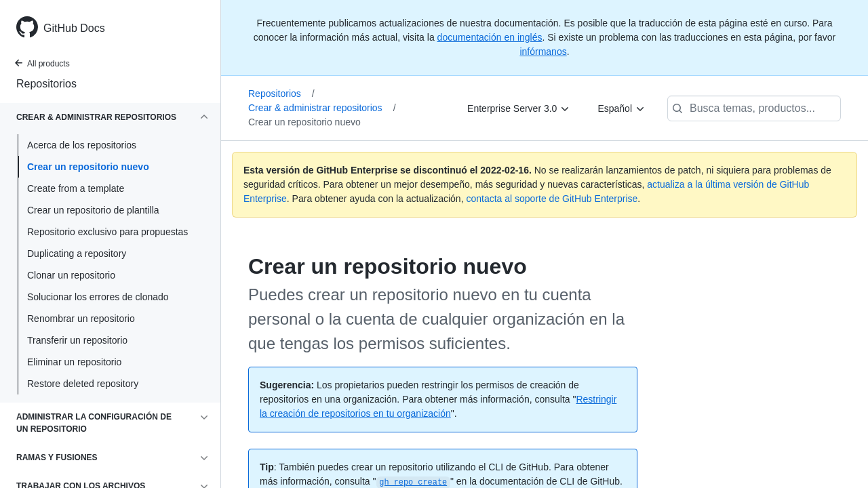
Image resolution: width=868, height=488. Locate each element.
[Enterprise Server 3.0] (519, 108)
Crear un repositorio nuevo (88, 167)
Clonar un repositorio (71, 275)
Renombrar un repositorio (81, 319)
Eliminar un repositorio (74, 362)
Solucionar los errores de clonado (98, 297)
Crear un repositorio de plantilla (93, 210)
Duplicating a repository (77, 253)
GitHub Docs (74, 28)
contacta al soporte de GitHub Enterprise (552, 199)
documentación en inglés (490, 37)
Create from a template (76, 188)
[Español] (622, 108)
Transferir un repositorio (77, 340)
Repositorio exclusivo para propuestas (107, 232)
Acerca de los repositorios (82, 145)
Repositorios (46, 84)
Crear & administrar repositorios (322, 108)
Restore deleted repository (83, 384)
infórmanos (543, 52)
